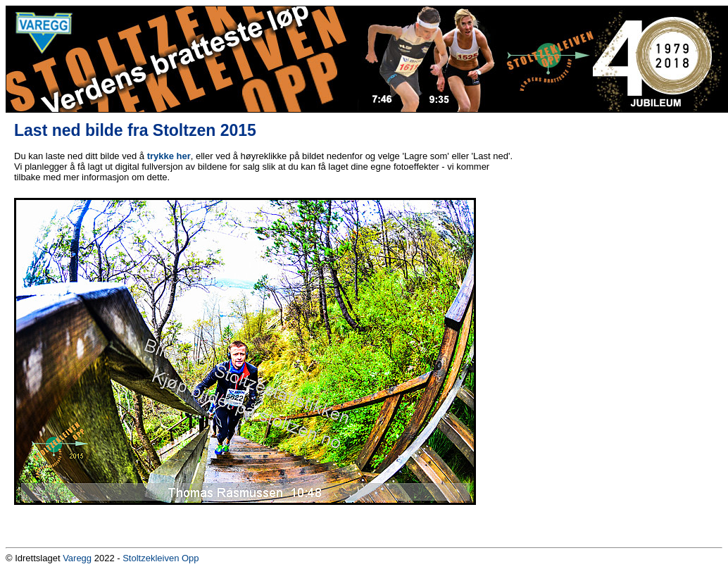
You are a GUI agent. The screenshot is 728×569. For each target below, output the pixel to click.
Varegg (77, 558)
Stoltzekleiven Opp (161, 558)
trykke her (169, 156)
